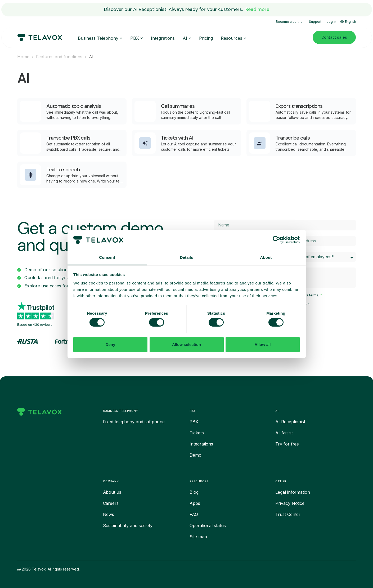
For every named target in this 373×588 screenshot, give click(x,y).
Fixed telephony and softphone (134, 422)
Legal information (293, 492)
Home (23, 57)
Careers (111, 503)
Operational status (208, 525)
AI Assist (284, 433)
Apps (195, 503)
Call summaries (178, 106)
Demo (196, 455)
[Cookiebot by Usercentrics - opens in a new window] (277, 240)
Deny (111, 344)
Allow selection (186, 344)
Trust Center (288, 514)
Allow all (263, 344)
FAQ (194, 514)
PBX (194, 422)
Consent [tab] (107, 257)
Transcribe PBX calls (68, 138)
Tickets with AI (177, 138)
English (348, 22)
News (109, 514)
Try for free (287, 444)
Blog (194, 492)
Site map (198, 537)
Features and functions (59, 57)
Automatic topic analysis (74, 106)
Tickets (197, 433)
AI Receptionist (290, 422)
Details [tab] (187, 257)
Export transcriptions (299, 106)
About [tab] (266, 257)
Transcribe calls (293, 138)
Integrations (201, 444)
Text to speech (63, 170)
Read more (257, 9)
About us (112, 492)
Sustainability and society (128, 525)
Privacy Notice (290, 503)
